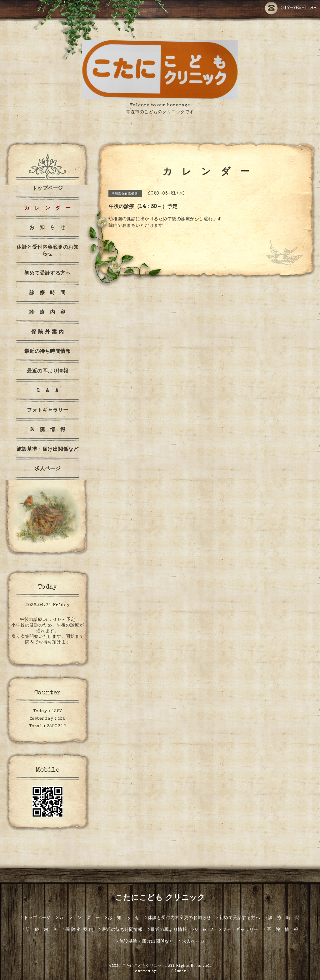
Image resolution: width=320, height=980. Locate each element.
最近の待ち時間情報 (48, 352)
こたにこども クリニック (160, 898)
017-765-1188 (291, 8)
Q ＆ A (47, 391)
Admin (181, 972)
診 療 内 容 (47, 313)
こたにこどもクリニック (144, 966)
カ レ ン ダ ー (48, 209)
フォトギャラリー (47, 411)
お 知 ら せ (47, 228)
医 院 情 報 (47, 430)
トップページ (48, 189)
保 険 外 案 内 (48, 333)
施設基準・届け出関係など (47, 450)
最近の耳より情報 (47, 372)
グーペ (163, 972)
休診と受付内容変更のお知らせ (47, 251)
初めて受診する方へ (48, 274)
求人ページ (48, 469)
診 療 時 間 (47, 293)
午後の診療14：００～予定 (47, 620)
